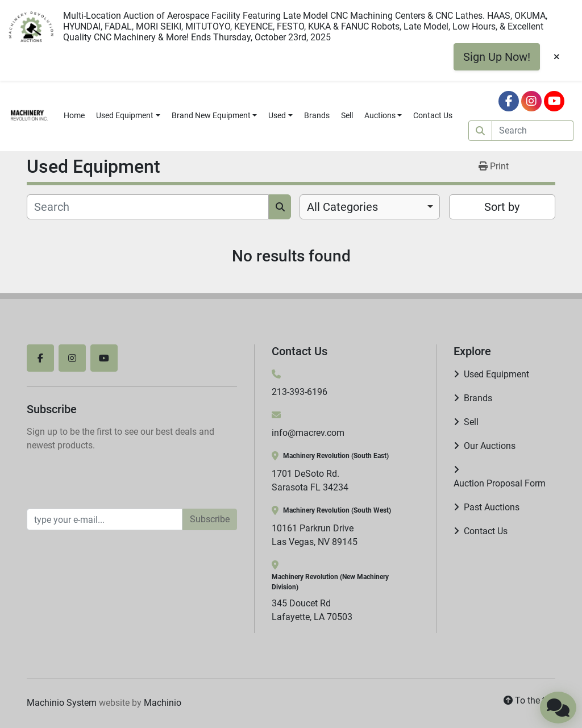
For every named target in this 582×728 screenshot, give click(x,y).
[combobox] (370, 207)
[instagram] (531, 101)
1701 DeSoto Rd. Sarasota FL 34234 (310, 481)
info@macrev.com (308, 433)
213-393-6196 (300, 392)
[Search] (533, 131)
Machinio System (62, 703)
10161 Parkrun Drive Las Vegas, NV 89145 (315, 535)
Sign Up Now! (497, 57)
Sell (347, 115)
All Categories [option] (342, 207)
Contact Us (433, 115)
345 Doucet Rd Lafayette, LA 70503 (312, 610)
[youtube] (554, 101)
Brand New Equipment (211, 115)
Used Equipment (125, 115)
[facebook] (509, 101)
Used (277, 115)
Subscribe (210, 519)
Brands (317, 115)
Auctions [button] (380, 115)
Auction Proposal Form (500, 483)
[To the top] (529, 701)
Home (74, 115)
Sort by (502, 207)
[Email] (105, 519)
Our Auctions (490, 446)
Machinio (163, 703)
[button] (128, 116)
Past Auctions (492, 507)
